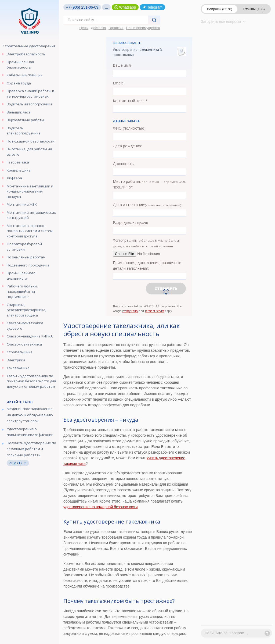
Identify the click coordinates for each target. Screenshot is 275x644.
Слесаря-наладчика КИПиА (30, 336)
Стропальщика (20, 352)
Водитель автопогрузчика (30, 104)
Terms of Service (155, 311)
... (106, 7)
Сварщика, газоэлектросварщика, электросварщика (26, 310)
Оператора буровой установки (24, 247)
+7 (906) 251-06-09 (82, 7)
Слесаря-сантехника (24, 344)
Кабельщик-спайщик (25, 75)
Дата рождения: (127, 146)
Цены (84, 28)
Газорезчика (18, 162)
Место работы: (150, 184)
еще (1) (18, 463)
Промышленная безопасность (20, 65)
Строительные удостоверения (29, 46)
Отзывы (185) (254, 9)
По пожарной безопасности (31, 141)
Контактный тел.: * (130, 101)
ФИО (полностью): (130, 128)
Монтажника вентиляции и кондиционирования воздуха (30, 191)
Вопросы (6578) (220, 9)
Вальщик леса (19, 112)
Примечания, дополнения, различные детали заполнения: (147, 265)
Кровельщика (19, 170)
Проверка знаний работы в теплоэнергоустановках (30, 94)
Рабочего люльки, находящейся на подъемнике (22, 291)
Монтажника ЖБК (22, 204)
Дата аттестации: (147, 205)
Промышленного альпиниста (21, 276)
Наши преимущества (143, 28)
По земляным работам (26, 257)
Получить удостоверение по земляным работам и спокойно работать (31, 449)
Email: (118, 83)
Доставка (99, 28)
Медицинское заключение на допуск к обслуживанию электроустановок (30, 415)
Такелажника (18, 368)
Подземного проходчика (28, 265)
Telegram (152, 7)
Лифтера (14, 178)
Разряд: (130, 223)
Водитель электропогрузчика (24, 131)
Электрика (16, 360)
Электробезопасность (26, 54)
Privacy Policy (130, 311)
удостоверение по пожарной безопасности (101, 507)
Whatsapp (125, 7)
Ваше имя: (122, 65)
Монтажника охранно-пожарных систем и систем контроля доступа (30, 231)
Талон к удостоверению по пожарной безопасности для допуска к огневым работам (31, 381)
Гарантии (116, 28)
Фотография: (146, 243)
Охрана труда (19, 83)
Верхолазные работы (25, 120)
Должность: (124, 164)
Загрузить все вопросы (223, 22)
